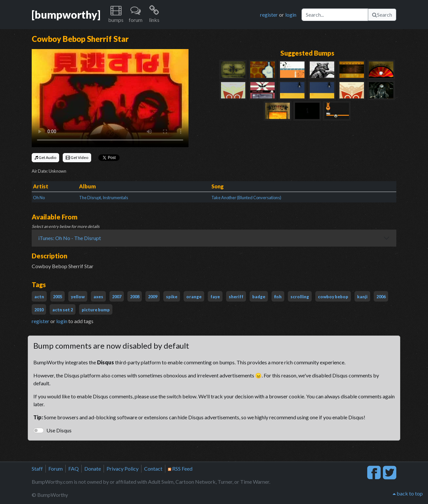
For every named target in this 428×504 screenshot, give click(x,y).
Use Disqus (59, 430)
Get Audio (45, 157)
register (269, 15)
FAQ (74, 469)
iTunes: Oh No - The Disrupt (70, 238)
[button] (116, 15)
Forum (56, 469)
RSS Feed (180, 469)
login (291, 15)
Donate (93, 469)
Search (382, 15)
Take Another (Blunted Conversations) (246, 198)
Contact (153, 469)
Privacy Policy (123, 469)
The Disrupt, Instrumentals (104, 198)
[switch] (39, 430)
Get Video (77, 157)
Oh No (39, 198)
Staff (37, 469)
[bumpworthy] (66, 15)
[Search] (335, 15)
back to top (408, 493)
